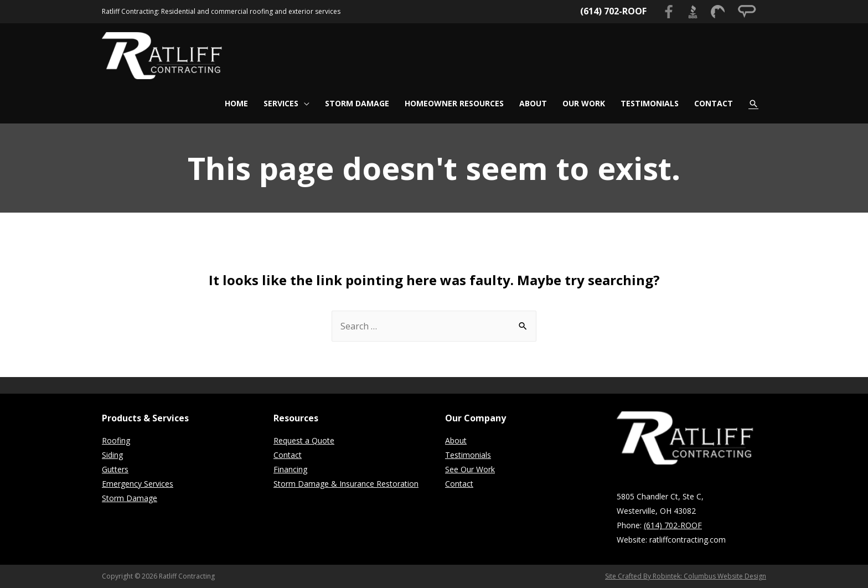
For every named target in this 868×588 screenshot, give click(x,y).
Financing (290, 469)
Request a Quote (304, 440)
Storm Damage (130, 498)
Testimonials (468, 455)
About (456, 440)
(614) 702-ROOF (613, 11)
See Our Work (470, 469)
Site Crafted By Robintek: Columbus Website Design (686, 576)
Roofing (116, 440)
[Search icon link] (753, 104)
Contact (288, 455)
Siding (112, 455)
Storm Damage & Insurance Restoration (346, 484)
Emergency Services (138, 484)
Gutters (115, 469)
